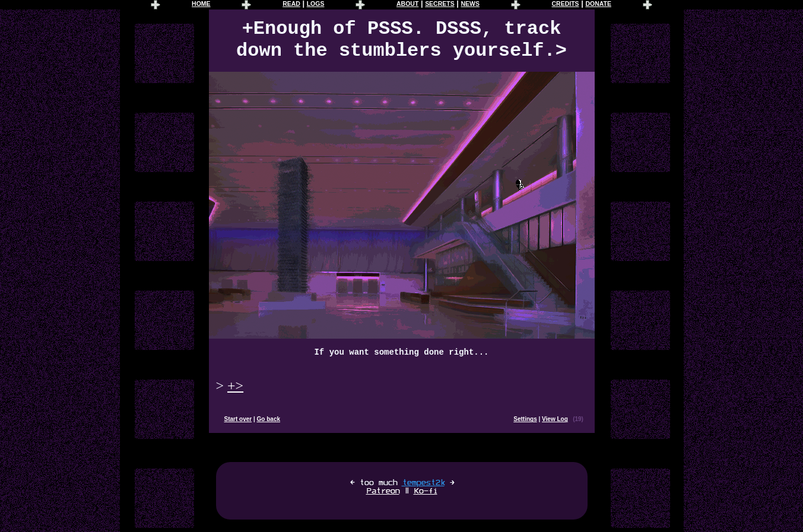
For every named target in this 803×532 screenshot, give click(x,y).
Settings (525, 419)
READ (291, 4)
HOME (201, 4)
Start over (238, 419)
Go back (269, 419)
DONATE (598, 4)
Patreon (383, 491)
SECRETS (440, 4)
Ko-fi (426, 491)
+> (235, 386)
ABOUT (407, 4)
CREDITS (566, 4)
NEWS (470, 4)
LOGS (316, 4)
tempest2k (423, 483)
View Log (555, 419)
